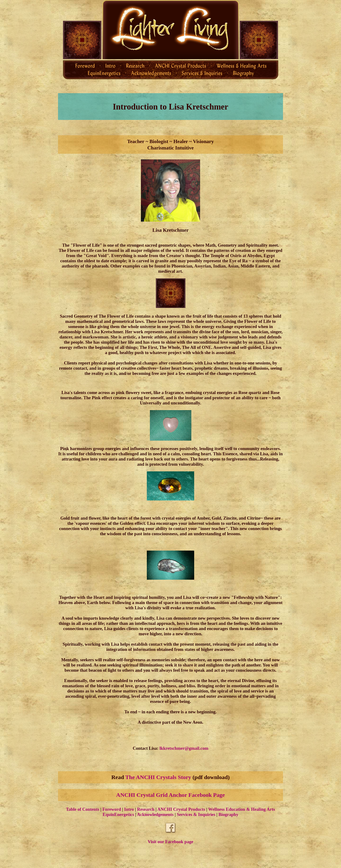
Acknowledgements (155, 814)
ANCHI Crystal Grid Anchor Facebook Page (171, 795)
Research (146, 809)
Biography (229, 814)
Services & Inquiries (196, 814)
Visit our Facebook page (170, 842)
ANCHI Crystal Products (181, 809)
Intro (129, 809)
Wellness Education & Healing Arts (242, 809)
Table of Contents (83, 809)
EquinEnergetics (118, 814)
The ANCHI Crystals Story (158, 777)
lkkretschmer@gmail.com (184, 748)
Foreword (112, 809)
